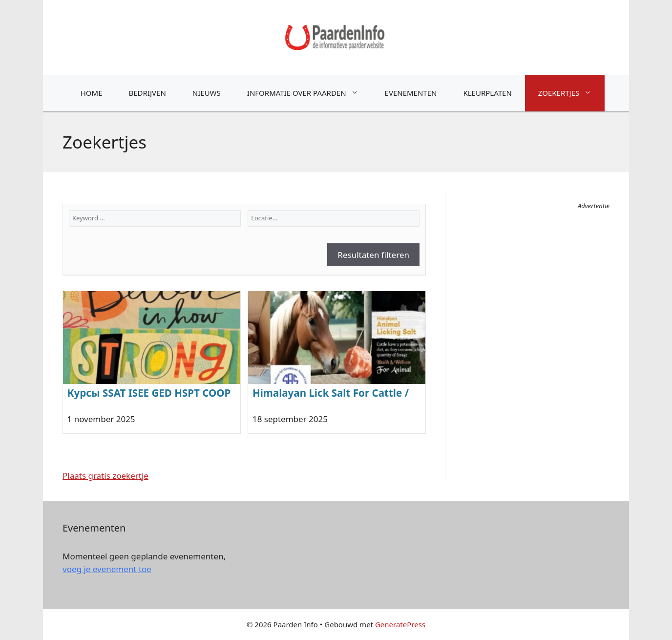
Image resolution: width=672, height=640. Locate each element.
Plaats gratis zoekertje (105, 476)
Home (92, 93)
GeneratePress (400, 624)
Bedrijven (147, 93)
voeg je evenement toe (107, 569)
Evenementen (411, 93)
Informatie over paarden (309, 93)
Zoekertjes (571, 93)
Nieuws (207, 93)
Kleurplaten (487, 93)
